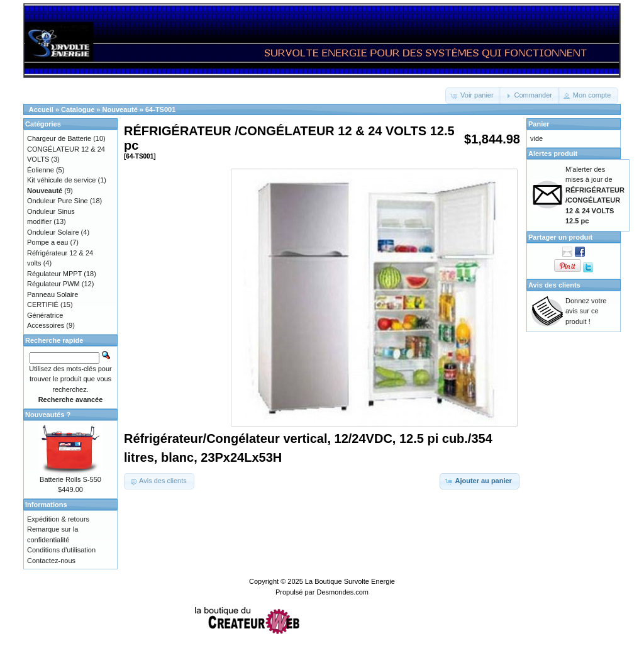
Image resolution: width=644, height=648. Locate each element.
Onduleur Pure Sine (58, 201)
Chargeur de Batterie (59, 138)
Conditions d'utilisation (61, 550)
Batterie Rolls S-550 (70, 479)
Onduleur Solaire (53, 232)
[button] (473, 96)
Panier (539, 124)
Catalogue (78, 109)
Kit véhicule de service (61, 180)
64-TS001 (160, 109)
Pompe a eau (47, 242)
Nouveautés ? (48, 415)
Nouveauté (120, 109)
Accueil (41, 109)
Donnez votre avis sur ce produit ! (586, 311)
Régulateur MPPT (54, 274)
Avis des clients (554, 285)
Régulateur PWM (53, 284)
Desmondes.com (342, 592)
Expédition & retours (58, 519)
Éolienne (41, 170)
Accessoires (46, 325)
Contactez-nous (51, 561)
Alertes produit (553, 154)
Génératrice (45, 315)
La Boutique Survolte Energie (350, 581)
